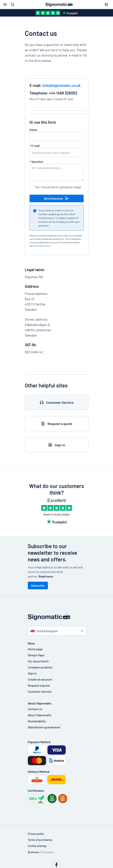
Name (33, 130)
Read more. (46, 576)
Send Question (57, 198)
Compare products (40, 667)
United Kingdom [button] (44, 631)
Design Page (36, 655)
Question (36, 162)
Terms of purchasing (40, 840)
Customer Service (40, 691)
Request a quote (39, 685)
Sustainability (37, 721)
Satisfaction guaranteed (44, 727)
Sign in (32, 673)
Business (33, 852)
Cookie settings (37, 846)
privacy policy (44, 246)
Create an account (40, 679)
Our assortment (38, 661)
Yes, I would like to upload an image (58, 187)
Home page (35, 649)
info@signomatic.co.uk (61, 85)
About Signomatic (40, 715)
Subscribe (38, 585)
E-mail (35, 146)
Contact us (35, 709)
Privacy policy (36, 834)
